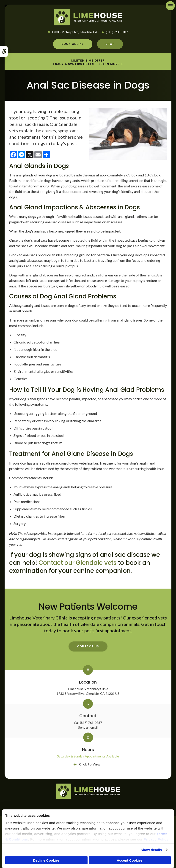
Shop (110, 44)
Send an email (88, 727)
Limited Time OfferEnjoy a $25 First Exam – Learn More (86, 62)
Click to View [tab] (90, 764)
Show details (151, 850)
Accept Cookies (130, 860)
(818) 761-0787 (117, 32)
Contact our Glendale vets (77, 563)
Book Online (73, 44)
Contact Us (88, 646)
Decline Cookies (46, 860)
